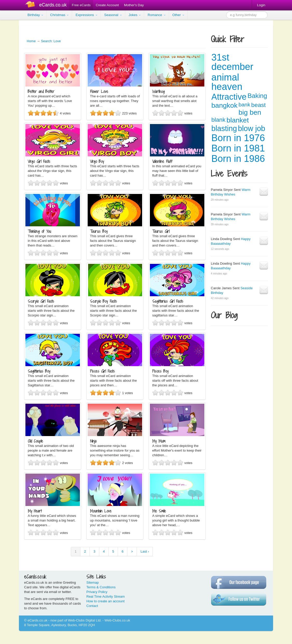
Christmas (59, 15)
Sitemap (93, 583)
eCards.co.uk (53, 5)
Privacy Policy (97, 592)
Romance (157, 15)
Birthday (35, 15)
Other (178, 15)
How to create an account (105, 601)
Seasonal (113, 15)
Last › (145, 551)
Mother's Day (134, 5)
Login (261, 5)
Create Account (107, 5)
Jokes (135, 15)
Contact (92, 606)
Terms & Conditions (101, 587)
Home (31, 41)
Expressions (86, 15)
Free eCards (81, 5)
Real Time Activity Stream (106, 596)
